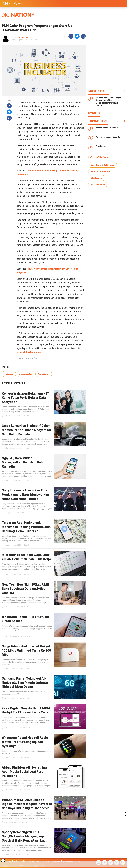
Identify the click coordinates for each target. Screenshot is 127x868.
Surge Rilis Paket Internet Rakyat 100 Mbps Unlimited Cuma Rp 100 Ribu (26, 650)
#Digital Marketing (101, 171)
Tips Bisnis (101, 146)
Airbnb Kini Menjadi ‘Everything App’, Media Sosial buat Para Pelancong (24, 772)
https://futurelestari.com (29, 352)
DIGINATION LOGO (5, 4)
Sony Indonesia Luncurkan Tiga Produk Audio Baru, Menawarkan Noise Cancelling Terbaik (25, 495)
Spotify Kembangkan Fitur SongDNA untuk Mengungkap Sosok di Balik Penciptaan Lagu (25, 836)
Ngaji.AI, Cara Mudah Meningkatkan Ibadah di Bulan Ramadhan (23, 462)
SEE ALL (121, 91)
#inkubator (44, 374)
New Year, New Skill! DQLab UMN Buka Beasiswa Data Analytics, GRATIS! (26, 589)
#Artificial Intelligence (103, 165)
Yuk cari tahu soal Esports (108, 137)
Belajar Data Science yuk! (107, 128)
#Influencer (97, 178)
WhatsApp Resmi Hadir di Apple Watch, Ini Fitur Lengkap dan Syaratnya (25, 742)
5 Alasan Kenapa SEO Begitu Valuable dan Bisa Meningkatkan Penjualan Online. (109, 102)
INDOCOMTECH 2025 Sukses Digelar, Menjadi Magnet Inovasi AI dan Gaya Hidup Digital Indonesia (27, 804)
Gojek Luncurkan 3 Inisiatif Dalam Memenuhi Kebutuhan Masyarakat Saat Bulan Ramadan (26, 430)
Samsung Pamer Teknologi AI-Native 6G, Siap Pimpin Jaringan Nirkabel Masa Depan (25, 683)
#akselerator (26, 374)
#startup (9, 374)
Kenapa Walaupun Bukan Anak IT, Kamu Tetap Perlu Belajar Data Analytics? (26, 398)
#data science (98, 184)
